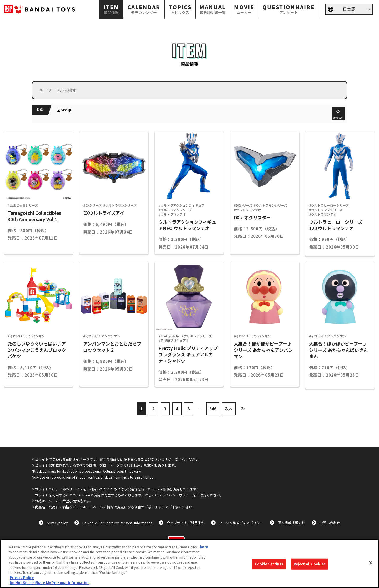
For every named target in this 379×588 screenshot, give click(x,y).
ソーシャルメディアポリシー (241, 523)
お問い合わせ (330, 523)
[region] (189, 564)
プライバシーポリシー (176, 495)
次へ (229, 409)
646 (213, 409)
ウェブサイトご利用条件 (186, 523)
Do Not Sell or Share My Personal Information (117, 523)
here (204, 547)
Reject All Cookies (310, 564)
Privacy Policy (22, 578)
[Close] (371, 563)
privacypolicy (57, 523)
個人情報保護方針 (291, 523)
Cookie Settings (269, 564)
